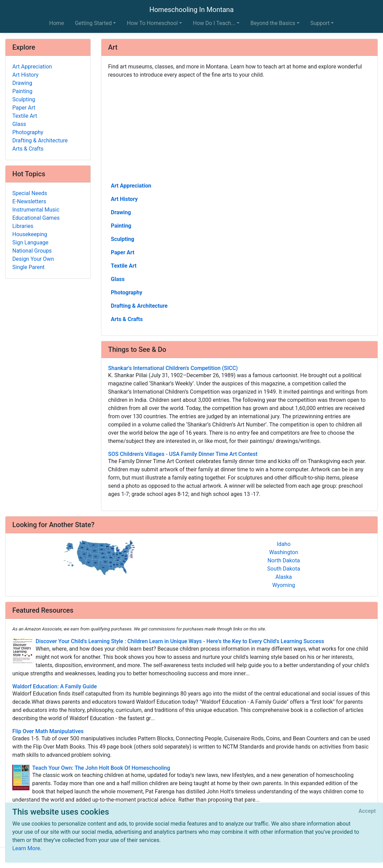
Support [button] (320, 23)
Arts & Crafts (127, 319)
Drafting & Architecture (139, 306)
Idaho (284, 544)
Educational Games (36, 218)
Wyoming (284, 585)
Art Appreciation (131, 186)
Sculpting (123, 239)
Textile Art (124, 266)
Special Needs (30, 193)
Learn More (26, 848)
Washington (284, 552)
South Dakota (284, 569)
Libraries (23, 226)
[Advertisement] (240, 130)
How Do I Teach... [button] (214, 23)
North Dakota (284, 560)
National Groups (32, 251)
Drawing (121, 212)
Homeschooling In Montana (191, 10)
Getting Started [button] (94, 23)
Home (57, 23)
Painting (121, 226)
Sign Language (30, 242)
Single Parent (28, 267)
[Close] (367, 811)
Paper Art (123, 252)
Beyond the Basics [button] (273, 23)
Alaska (284, 577)
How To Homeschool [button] (152, 23)
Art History (124, 199)
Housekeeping (30, 234)
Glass (118, 279)
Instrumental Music (36, 210)
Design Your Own (33, 259)
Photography (127, 292)
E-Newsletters (29, 201)
